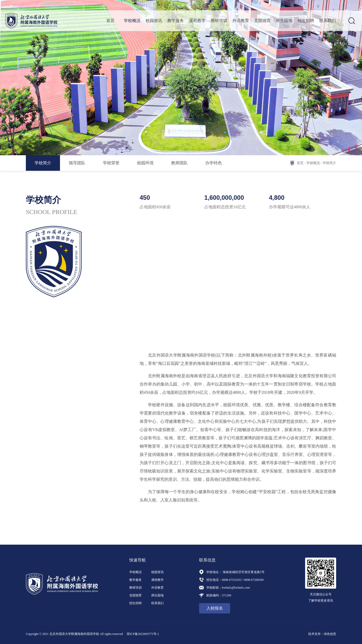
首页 (110, 21)
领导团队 (77, 163)
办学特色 (214, 163)
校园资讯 (154, 21)
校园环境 (145, 163)
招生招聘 (306, 21)
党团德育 (262, 21)
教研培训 (219, 21)
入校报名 (215, 608)
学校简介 (43, 163)
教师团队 (179, 163)
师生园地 (284, 21)
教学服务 (176, 21)
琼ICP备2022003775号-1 (143, 634)
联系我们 (328, 21)
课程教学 (197, 21)
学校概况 (132, 21)
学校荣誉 (111, 163)
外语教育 (241, 21)
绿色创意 (330, 634)
